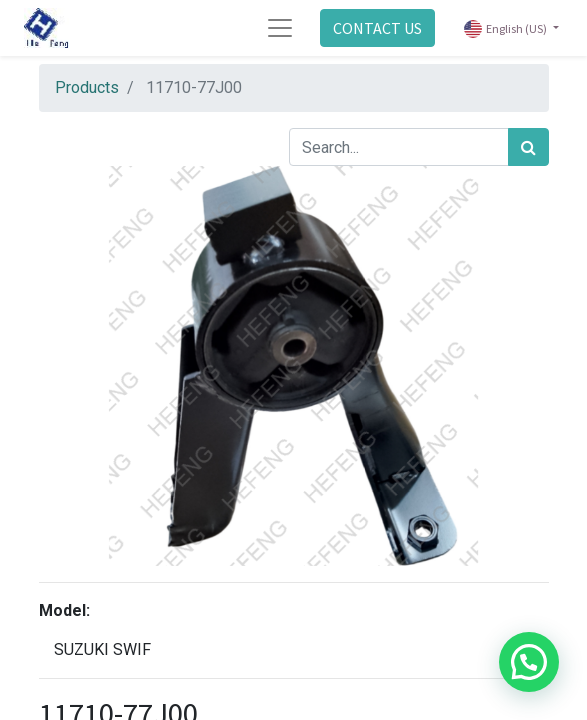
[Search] (528, 147)
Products (87, 87)
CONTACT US (377, 28)
